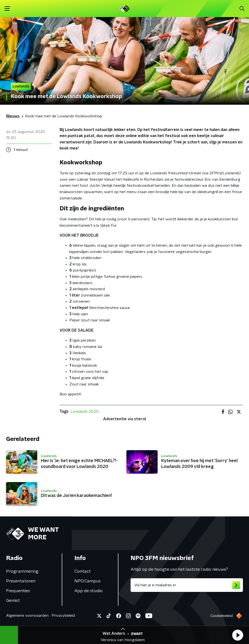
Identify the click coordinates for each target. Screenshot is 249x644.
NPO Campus (88, 581)
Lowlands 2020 (85, 411)
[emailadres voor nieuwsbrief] (187, 585)
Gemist (13, 601)
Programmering (22, 571)
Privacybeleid (63, 616)
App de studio (89, 591)
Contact (83, 571)
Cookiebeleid (222, 616)
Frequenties (18, 591)
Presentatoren (21, 581)
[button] (238, 635)
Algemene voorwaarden (27, 616)
